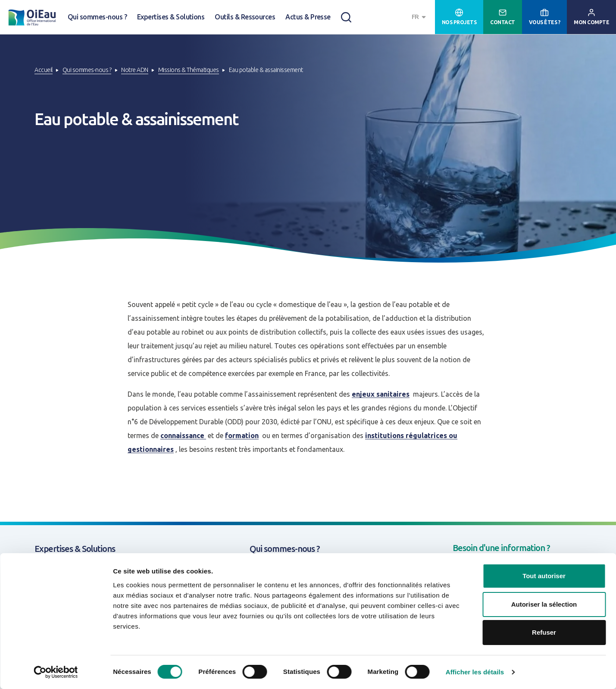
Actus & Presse (308, 17)
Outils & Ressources (245, 17)
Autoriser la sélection (544, 604)
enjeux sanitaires (381, 394)
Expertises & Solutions (171, 17)
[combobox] (420, 17)
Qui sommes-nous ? (97, 17)
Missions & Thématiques (189, 70)
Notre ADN (135, 70)
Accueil (44, 70)
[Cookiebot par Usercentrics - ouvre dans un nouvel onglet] (56, 672)
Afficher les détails (475, 672)
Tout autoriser (544, 576)
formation (242, 435)
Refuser (544, 632)
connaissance (183, 435)
